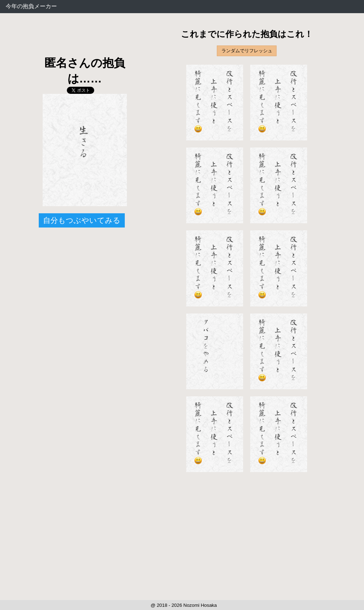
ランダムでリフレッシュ (247, 51)
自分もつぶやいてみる (82, 220)
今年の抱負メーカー (31, 6)
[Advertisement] (85, 39)
